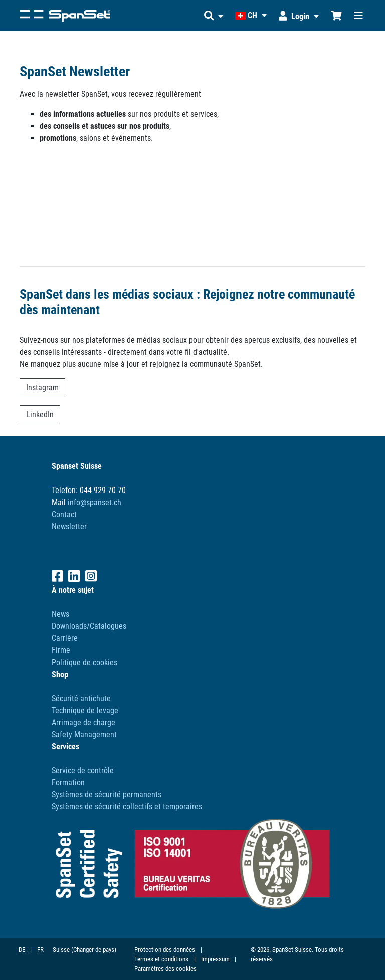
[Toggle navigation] (358, 16)
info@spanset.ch (94, 502)
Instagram (42, 387)
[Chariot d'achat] (336, 16)
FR (40, 950)
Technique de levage (85, 710)
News (60, 614)
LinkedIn (40, 415)
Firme (61, 650)
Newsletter (69, 526)
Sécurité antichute (81, 698)
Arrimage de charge (83, 722)
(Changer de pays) (94, 950)
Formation (68, 783)
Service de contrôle (83, 771)
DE (22, 950)
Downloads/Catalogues (89, 626)
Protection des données (165, 950)
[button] (214, 16)
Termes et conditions (161, 959)
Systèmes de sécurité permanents (107, 795)
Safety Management (84, 734)
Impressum (215, 959)
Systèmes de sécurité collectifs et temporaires (127, 807)
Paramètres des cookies (165, 969)
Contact (64, 514)
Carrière (65, 638)
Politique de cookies (84, 662)
